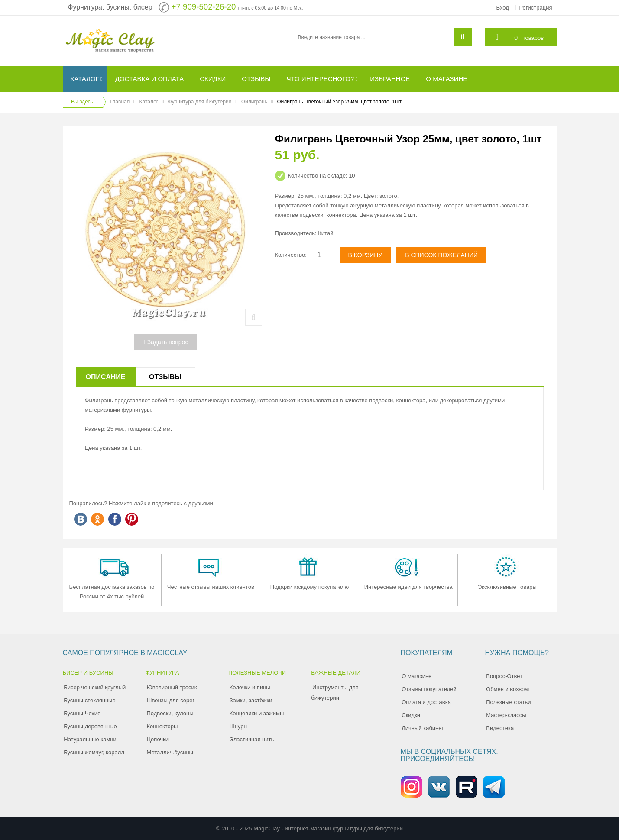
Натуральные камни (90, 739)
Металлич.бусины (170, 752)
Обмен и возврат (508, 689)
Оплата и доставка (426, 702)
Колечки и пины (250, 687)
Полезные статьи (508, 702)
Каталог (149, 102)
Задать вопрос (166, 342)
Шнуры (239, 726)
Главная (120, 102)
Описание (106, 377)
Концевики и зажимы (257, 713)
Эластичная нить (252, 739)
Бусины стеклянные (89, 700)
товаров (533, 38)
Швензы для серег (171, 700)
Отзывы (165, 377)
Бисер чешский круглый (95, 687)
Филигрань (254, 102)
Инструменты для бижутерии (335, 693)
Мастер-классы (506, 715)
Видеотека (500, 728)
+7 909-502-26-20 (204, 7)
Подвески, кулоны (170, 713)
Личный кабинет (423, 728)
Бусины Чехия (82, 713)
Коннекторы (162, 726)
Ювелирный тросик (172, 687)
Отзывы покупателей (429, 689)
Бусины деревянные (90, 726)
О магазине (416, 676)
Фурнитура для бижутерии (200, 102)
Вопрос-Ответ (504, 676)
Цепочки (158, 739)
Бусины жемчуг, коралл (94, 752)
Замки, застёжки (251, 700)
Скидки (411, 715)
